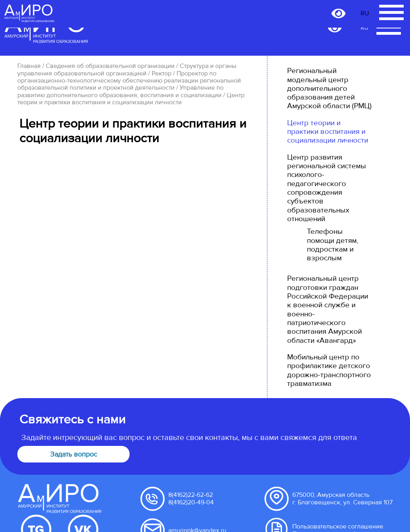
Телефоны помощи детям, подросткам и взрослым (333, 245)
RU (365, 28)
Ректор (162, 73)
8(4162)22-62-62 (191, 495)
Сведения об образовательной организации (110, 66)
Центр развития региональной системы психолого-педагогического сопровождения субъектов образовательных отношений (327, 188)
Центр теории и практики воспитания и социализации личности (328, 132)
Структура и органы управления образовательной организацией (127, 70)
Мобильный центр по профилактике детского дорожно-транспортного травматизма (329, 370)
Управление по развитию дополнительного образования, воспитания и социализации (120, 91)
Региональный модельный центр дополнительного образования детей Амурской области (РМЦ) (329, 88)
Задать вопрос (74, 454)
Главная (29, 66)
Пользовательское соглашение (338, 526)
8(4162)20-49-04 (191, 502)
